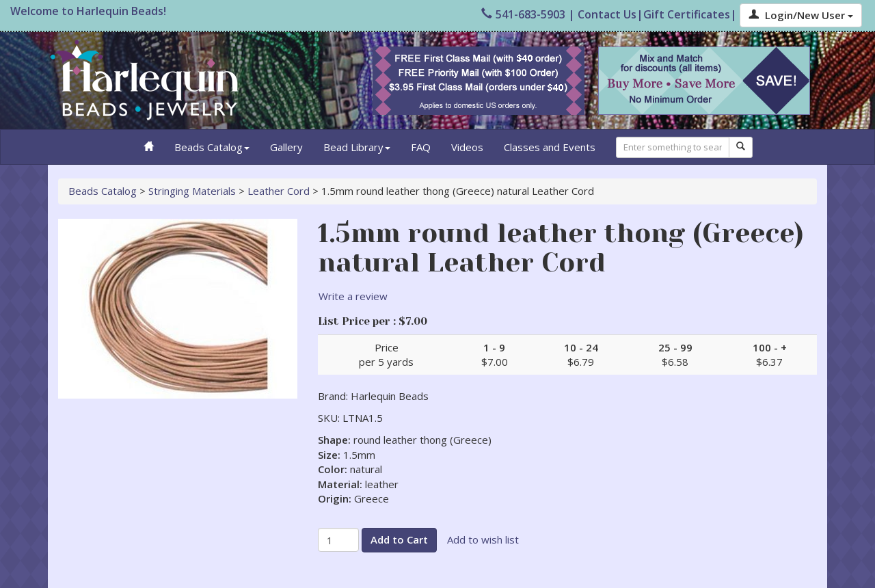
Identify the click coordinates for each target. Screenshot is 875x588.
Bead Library (357, 147)
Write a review (353, 296)
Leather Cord (279, 191)
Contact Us (607, 14)
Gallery (286, 147)
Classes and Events (550, 147)
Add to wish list (483, 539)
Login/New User (801, 15)
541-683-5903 (523, 14)
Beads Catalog (212, 147)
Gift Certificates (687, 14)
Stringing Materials (192, 191)
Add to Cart (399, 539)
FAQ (421, 147)
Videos (467, 147)
